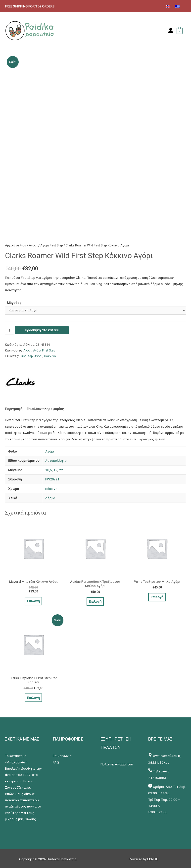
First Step (26, 356)
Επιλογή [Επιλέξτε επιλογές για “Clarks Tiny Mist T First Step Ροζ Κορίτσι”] (33, 696)
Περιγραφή (14, 408)
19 (55, 469)
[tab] (14, 408)
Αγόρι (33, 245)
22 (61, 469)
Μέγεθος (14, 302)
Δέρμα (50, 497)
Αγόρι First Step (52, 245)
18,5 (49, 469)
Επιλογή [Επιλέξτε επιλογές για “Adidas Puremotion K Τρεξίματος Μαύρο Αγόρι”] (95, 601)
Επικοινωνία (62, 755)
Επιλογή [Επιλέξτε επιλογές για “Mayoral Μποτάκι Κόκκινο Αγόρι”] (33, 600)
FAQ (56, 761)
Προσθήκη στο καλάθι (42, 329)
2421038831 (158, 777)
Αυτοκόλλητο (56, 460)
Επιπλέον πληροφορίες (45, 408)
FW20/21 (52, 479)
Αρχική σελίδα (16, 245)
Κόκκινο (50, 356)
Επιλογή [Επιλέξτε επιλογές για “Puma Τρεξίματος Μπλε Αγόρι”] (157, 596)
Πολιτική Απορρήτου (117, 763)
